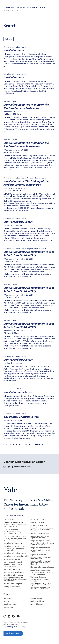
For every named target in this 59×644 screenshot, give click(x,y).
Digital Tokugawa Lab (12, 559)
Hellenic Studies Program (13, 584)
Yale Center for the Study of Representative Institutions (41, 584)
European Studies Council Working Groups (13, 565)
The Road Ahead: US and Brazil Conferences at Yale (42, 573)
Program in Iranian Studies (40, 548)
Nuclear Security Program (40, 534)
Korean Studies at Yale (39, 526)
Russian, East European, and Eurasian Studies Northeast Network (41, 563)
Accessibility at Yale (11, 627)
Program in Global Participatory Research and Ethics (42, 544)
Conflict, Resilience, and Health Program (15, 540)
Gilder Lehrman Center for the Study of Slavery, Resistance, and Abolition (15, 579)
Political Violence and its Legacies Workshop (40, 537)
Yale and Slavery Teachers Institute (40, 580)
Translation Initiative (38, 577)
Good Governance (10, 604)
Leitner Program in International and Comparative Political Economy (42, 529)
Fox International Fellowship (14, 572)
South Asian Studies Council (41, 570)
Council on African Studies (13, 543)
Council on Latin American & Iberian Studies (14, 550)
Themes (7, 594)
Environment (8, 607)
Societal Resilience (37, 601)
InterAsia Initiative (37, 522)
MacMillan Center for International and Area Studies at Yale (26, 9)
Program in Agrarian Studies (41, 541)
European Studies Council (13, 562)
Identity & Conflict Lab (12, 587)
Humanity (7, 598)
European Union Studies (12, 569)
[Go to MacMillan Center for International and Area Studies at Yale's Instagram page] (5, 616)
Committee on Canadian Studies (15, 536)
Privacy (23, 627)
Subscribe (14, 633)
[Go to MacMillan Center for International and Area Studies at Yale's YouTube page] (18, 616)
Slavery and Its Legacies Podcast (43, 567)
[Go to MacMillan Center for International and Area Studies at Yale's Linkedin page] (9, 616)
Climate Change (36, 598)
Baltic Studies (9, 520)
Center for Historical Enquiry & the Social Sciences (15, 526)
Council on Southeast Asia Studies (16, 556)
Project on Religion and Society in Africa (43, 551)
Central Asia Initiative (11, 529)
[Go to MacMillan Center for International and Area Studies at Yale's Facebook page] (13, 616)
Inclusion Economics (38, 520)
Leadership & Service (38, 604)
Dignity (6, 601)
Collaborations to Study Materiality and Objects (12, 533)
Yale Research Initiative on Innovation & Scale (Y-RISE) (40, 588)
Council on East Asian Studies (14, 546)
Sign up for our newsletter (19, 467)
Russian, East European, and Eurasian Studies (41, 558)
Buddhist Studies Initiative (13, 522)
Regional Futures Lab (38, 555)
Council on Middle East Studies (15, 553)
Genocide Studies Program (13, 575)
